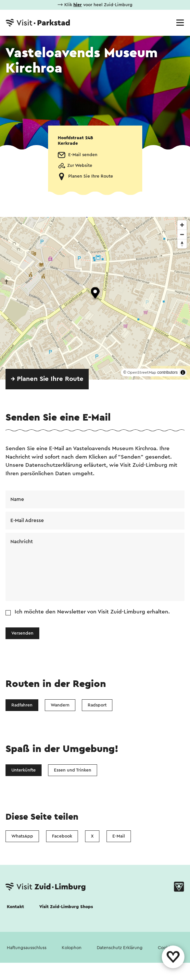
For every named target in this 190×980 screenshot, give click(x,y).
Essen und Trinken (73, 770)
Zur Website (80, 166)
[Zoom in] (182, 225)
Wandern (60, 705)
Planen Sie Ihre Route (91, 176)
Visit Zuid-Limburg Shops (66, 907)
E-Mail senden (83, 155)
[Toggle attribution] (183, 372)
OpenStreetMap (142, 372)
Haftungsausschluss (27, 948)
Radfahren (22, 705)
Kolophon (72, 948)
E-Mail (119, 836)
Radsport (97, 705)
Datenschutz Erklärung (120, 948)
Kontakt (15, 907)
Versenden (22, 633)
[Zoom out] (182, 234)
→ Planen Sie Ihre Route (47, 379)
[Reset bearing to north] (182, 244)
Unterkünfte (24, 770)
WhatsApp (22, 836)
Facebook (62, 836)
